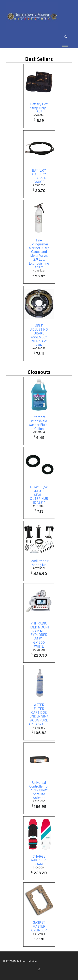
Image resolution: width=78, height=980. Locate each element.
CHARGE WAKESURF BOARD (39, 861)
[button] (65, 37)
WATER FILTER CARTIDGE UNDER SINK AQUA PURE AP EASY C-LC (39, 715)
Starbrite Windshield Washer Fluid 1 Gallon (39, 423)
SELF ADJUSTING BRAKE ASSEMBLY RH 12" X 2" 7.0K (39, 336)
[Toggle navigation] (65, 45)
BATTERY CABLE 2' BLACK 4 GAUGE (39, 177)
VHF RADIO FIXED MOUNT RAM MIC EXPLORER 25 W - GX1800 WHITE (39, 635)
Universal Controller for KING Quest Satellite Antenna (39, 791)
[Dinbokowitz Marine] (32, 16)
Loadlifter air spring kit (39, 563)
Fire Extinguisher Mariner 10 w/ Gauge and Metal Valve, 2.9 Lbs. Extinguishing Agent (39, 254)
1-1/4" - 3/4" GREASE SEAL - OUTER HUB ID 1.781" (39, 495)
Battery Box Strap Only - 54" (39, 108)
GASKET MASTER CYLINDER (39, 927)
